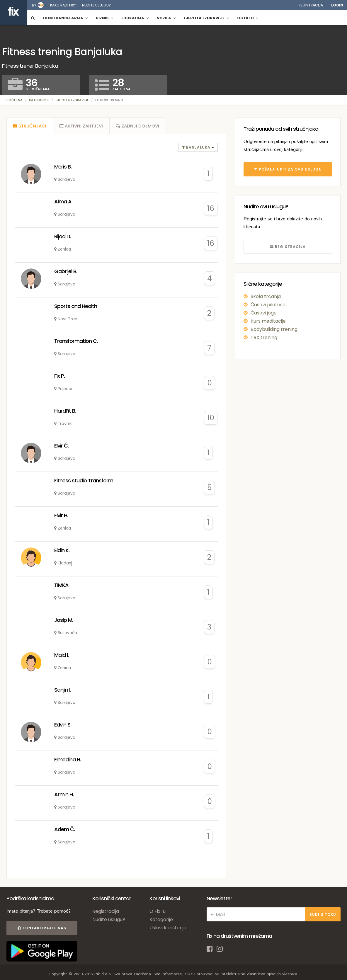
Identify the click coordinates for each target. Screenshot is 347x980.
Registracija (311, 5)
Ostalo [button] (248, 18)
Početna (15, 100)
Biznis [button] (104, 18)
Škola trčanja (266, 296)
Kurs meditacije (268, 321)
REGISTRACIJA (288, 247)
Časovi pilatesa (268, 305)
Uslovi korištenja (168, 929)
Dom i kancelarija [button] (65, 18)
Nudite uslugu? (96, 5)
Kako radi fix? (63, 5)
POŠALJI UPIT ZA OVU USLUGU (288, 169)
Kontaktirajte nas (41, 929)
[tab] (30, 127)
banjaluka (197, 149)
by (34, 5)
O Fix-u (158, 913)
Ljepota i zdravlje (72, 100)
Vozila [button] (166, 18)
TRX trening (264, 337)
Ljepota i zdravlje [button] (206, 18)
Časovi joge (264, 313)
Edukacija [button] (135, 18)
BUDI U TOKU (323, 916)
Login (337, 5)
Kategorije (39, 100)
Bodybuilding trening (274, 329)
